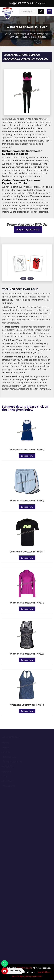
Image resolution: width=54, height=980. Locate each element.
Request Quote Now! (28, 230)
